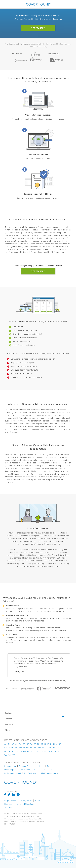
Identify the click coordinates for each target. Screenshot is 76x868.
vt (52, 751)
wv (6, 755)
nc (9, 751)
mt (40, 748)
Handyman (40, 766)
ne (43, 748)
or (25, 751)
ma (21, 748)
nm (58, 748)
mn (28, 748)
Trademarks (9, 807)
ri (31, 751)
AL (6, 744)
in (54, 744)
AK (9, 744)
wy (13, 755)
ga (42, 744)
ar (16, 744)
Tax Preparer (26, 770)
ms (32, 748)
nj (54, 748)
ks (60, 744)
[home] (38, 4)
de (35, 744)
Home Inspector (11, 770)
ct (28, 744)
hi (45, 744)
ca (20, 744)
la (9, 748)
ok (21, 751)
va (56, 751)
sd (38, 751)
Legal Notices (10, 801)
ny (6, 751)
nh (51, 748)
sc (35, 751)
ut (49, 751)
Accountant (51, 766)
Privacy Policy (26, 801)
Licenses (8, 804)
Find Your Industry (49, 773)
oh (17, 751)
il (51, 744)
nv (47, 748)
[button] (5, 4)
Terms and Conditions (25, 804)
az (13, 744)
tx (45, 751)
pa (28, 751)
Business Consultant (13, 773)
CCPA (38, 801)
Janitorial (52, 770)
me (13, 748)
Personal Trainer (26, 766)
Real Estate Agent (31, 773)
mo (36, 748)
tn (42, 751)
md (17, 748)
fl (38, 744)
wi (10, 755)
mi (24, 748)
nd (13, 751)
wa (60, 751)
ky (6, 748)
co (24, 744)
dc (31, 744)
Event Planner (40, 770)
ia (57, 744)
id (48, 744)
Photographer (10, 766)
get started (38, 28)
